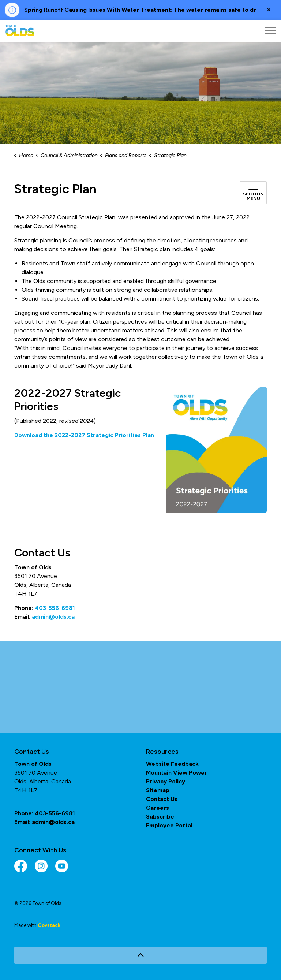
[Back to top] (140, 955)
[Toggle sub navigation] (253, 193)
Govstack (49, 925)
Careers (158, 808)
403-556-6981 (55, 608)
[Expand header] (270, 31)
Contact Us (162, 799)
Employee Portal (169, 825)
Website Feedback (172, 764)
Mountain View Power (177, 773)
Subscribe (160, 817)
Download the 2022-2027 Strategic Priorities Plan (84, 435)
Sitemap (158, 790)
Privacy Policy (166, 781)
